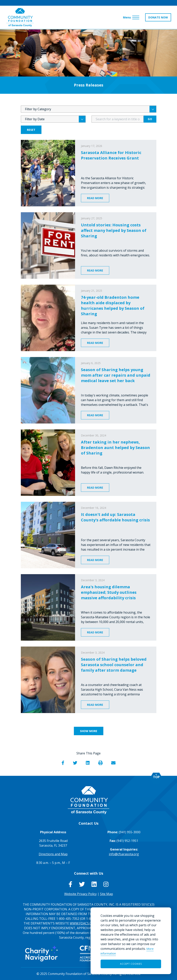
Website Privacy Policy (80, 894)
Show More (89, 731)
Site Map (106, 894)
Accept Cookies (131, 964)
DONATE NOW (158, 18)
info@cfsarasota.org (124, 854)
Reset (31, 130)
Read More (95, 198)
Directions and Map (53, 854)
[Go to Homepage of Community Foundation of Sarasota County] (20, 18)
